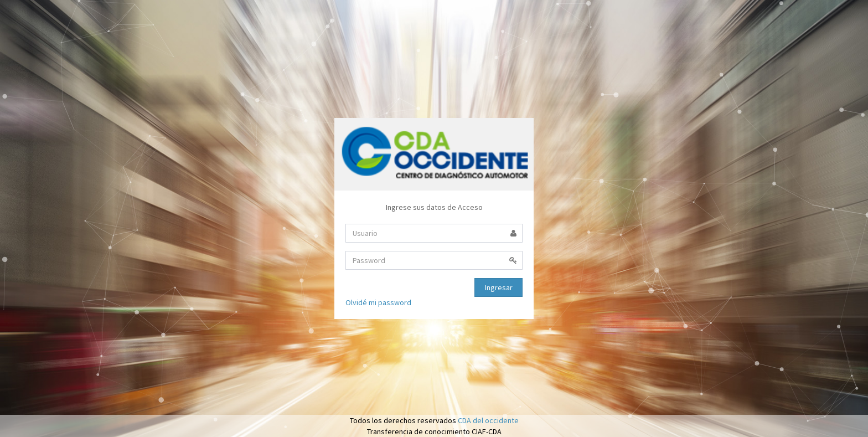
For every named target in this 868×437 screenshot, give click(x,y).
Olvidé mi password (378, 302)
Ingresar (499, 287)
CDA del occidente (488, 420)
